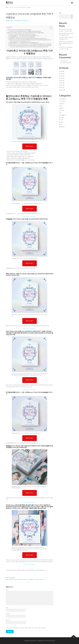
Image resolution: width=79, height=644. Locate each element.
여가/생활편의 (62, 115)
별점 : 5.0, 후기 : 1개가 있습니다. (30, 271)
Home (7, 7)
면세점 (61, 106)
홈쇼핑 (61, 124)
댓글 (7, 590)
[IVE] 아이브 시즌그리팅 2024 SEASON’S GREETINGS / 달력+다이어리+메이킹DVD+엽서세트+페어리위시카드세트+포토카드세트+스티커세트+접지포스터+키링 (31, 41)
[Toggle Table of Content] (50, 28)
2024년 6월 (62, 76)
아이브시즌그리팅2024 (39, 579)
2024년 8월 (62, 71)
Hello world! (63, 61)
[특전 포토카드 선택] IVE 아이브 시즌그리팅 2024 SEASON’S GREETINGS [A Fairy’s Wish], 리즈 (28, 38)
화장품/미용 (62, 127)
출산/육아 (61, 117)
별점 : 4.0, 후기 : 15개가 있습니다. (30, 390)
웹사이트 (8, 620)
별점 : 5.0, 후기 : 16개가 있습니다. (30, 216)
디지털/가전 (62, 104)
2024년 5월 (62, 78)
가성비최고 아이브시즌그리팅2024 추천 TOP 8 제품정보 (19, 30)
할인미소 (9, 2)
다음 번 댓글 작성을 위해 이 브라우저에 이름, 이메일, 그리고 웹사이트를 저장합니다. (26, 628)
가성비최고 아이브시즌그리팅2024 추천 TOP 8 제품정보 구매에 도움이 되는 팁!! (25, 31)
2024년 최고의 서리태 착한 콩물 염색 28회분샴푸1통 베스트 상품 (66, 43)
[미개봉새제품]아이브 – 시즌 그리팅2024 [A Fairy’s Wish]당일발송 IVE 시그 (24, 36)
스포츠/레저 (62, 110)
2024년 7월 (62, 74)
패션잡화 (61, 122)
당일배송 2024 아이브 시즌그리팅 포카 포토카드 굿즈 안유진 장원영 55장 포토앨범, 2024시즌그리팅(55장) (30, 44)
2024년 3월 (62, 83)
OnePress (40, 641)
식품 (60, 113)
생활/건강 (8, 578)
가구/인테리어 (62, 101)
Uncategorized (62, 99)
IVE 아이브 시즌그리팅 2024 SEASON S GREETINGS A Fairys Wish (23, 34)
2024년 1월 (62, 87)
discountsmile (24, 21)
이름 (7, 608)
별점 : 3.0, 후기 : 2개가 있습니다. (30, 329)
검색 (60, 13)
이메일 (8, 614)
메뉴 (72, 3)
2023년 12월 (62, 90)
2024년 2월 (62, 85)
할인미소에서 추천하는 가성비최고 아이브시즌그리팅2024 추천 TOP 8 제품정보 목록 (25, 33)
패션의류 (61, 120)
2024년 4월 (62, 81)
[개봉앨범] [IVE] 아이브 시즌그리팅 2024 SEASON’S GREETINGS (22, 37)
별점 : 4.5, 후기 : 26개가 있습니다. (30, 502)
